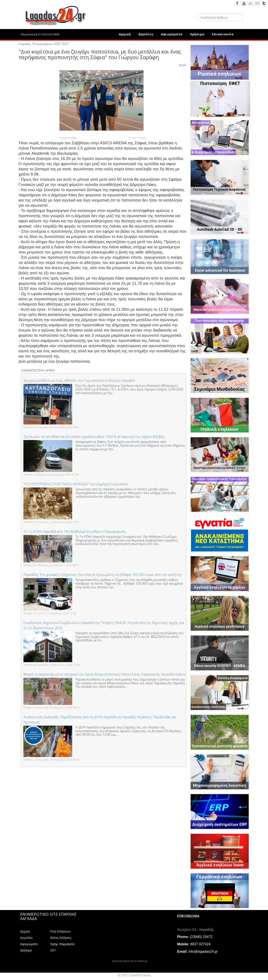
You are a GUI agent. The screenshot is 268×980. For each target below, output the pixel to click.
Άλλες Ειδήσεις (61, 938)
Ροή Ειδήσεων (60, 931)
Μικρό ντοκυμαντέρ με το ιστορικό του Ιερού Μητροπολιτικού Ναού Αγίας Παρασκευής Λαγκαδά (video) (105, 674)
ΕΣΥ (53, 950)
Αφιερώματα (172, 34)
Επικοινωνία (223, 34)
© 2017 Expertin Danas (134, 975)
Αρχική (125, 34)
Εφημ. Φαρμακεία (62, 944)
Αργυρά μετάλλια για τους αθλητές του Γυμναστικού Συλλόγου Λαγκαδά (79, 380)
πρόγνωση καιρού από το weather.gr (130, 961)
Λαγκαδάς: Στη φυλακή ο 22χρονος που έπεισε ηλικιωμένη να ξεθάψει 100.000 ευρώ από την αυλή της (103, 575)
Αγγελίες (146, 34)
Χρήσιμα (197, 34)
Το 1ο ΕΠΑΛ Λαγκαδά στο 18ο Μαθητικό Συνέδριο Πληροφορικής (75, 531)
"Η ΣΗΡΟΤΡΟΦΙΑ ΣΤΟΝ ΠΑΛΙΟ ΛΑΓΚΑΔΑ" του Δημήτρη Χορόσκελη (76, 484)
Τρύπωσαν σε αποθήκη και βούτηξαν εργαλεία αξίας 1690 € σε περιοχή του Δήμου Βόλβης (94, 437)
